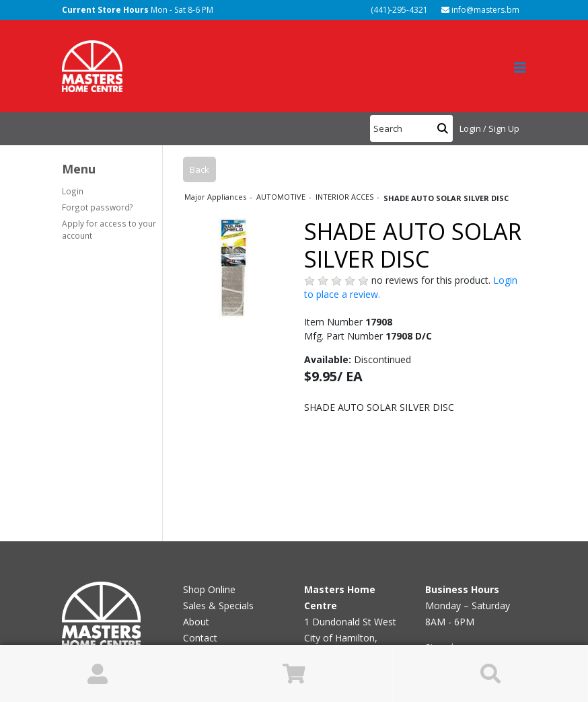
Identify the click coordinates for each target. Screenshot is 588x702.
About (196, 622)
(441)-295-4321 (398, 10)
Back (199, 169)
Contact (200, 638)
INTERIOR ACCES (345, 197)
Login (73, 191)
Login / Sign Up (489, 128)
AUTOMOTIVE (282, 197)
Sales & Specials (218, 606)
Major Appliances (216, 197)
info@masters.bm (480, 10)
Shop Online (209, 589)
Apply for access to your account (109, 229)
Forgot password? (98, 207)
